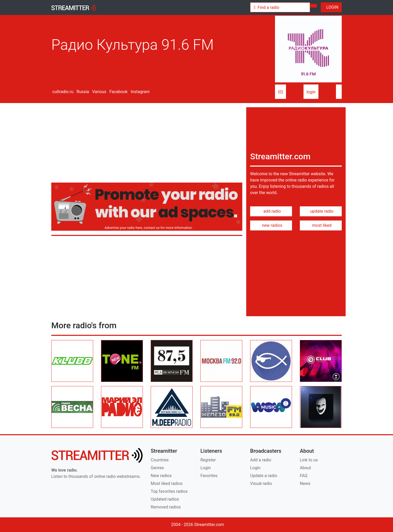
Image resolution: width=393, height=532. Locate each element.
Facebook (118, 92)
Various (99, 92)
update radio (321, 211)
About (305, 468)
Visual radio (261, 483)
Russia (82, 92)
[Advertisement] (147, 144)
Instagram (140, 92)
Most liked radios (167, 483)
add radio (271, 211)
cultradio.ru (62, 92)
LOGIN (331, 7)
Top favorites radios (169, 491)
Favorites (209, 476)
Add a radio (261, 460)
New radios (161, 476)
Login (206, 468)
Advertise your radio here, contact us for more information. (148, 228)
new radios (271, 225)
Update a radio (264, 476)
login (311, 92)
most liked (321, 225)
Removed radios (166, 507)
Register (208, 460)
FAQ (304, 476)
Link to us (309, 460)
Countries (160, 460)
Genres (157, 468)
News (305, 483)
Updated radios (165, 499)
